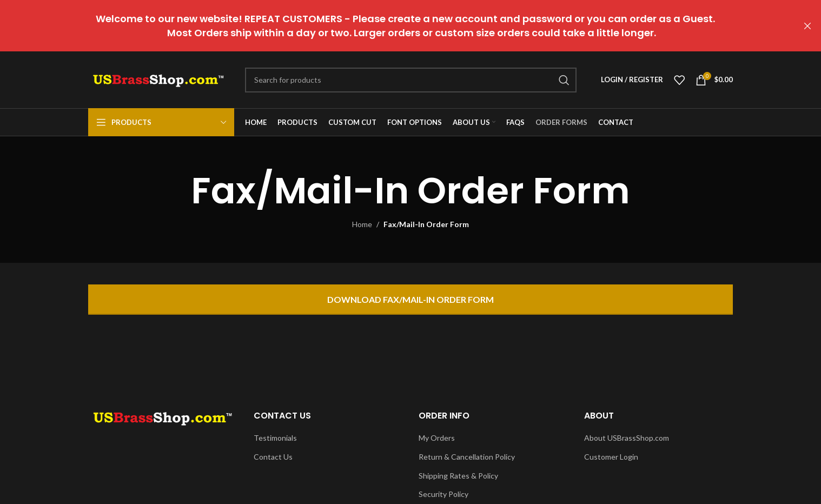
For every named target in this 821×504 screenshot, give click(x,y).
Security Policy (443, 494)
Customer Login (611, 457)
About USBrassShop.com (627, 438)
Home (362, 224)
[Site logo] (158, 79)
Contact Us (273, 457)
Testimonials (275, 438)
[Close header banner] (807, 26)
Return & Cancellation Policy (467, 457)
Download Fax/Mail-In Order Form (410, 299)
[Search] (411, 80)
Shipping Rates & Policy (458, 476)
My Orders (437, 438)
